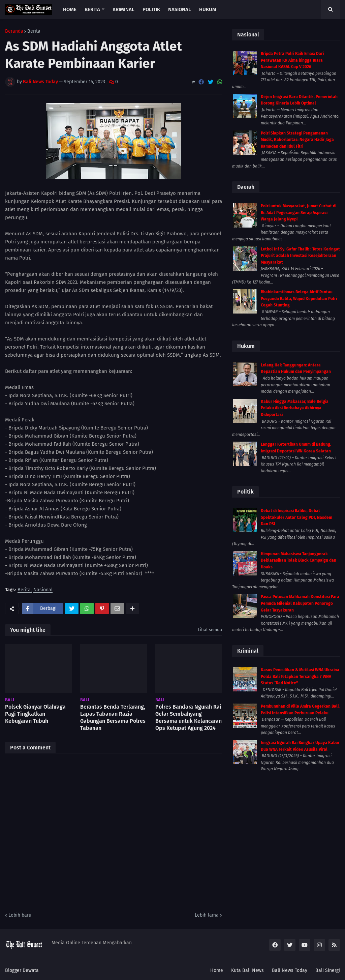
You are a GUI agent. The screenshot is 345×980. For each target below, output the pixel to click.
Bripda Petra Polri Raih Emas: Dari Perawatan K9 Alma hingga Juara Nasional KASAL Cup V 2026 (292, 60)
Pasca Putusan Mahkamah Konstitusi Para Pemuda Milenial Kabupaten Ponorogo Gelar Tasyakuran (300, 603)
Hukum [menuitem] (208, 9)
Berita (34, 31)
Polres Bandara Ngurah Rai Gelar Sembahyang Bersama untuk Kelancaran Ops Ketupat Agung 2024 (189, 717)
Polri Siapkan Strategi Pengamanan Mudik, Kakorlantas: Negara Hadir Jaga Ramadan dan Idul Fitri (297, 140)
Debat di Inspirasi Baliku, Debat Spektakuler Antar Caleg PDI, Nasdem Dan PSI (296, 517)
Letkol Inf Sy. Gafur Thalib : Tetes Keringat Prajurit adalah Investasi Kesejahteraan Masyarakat (300, 256)
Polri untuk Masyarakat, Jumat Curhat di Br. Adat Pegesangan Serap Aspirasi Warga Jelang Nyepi (299, 213)
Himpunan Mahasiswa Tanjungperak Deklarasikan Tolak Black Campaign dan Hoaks (299, 560)
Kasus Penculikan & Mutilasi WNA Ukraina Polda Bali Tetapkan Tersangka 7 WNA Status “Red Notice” (300, 676)
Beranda (14, 31)
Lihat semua (210, 630)
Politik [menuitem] (151, 9)
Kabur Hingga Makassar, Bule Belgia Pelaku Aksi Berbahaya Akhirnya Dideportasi (295, 408)
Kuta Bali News (247, 970)
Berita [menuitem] (92, 9)
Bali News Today (290, 970)
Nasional (43, 590)
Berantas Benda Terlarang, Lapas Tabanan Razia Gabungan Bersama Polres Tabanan (113, 717)
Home (217, 970)
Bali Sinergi (328, 970)
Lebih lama (207, 915)
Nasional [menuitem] (180, 9)
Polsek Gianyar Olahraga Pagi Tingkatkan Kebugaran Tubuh (35, 714)
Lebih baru (20, 915)
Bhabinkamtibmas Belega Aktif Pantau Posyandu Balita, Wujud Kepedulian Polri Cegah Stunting (299, 299)
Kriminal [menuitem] (123, 9)
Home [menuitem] (70, 9)
